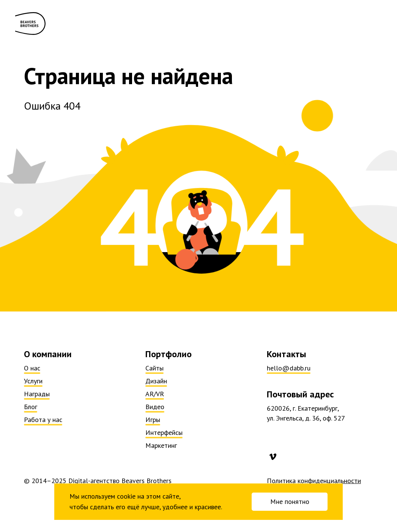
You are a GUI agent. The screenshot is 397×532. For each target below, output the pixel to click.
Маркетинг (161, 446)
